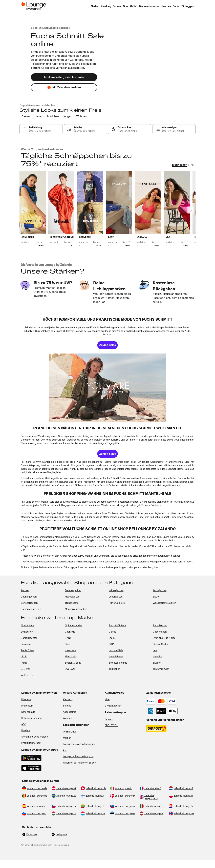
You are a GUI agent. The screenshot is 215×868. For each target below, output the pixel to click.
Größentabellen (113, 706)
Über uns (26, 700)
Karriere (26, 731)
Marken (67, 738)
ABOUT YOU (111, 726)
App (65, 750)
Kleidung (68, 700)
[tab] (26, 117)
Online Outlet (70, 732)
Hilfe (107, 700)
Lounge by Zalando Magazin (78, 757)
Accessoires (70, 712)
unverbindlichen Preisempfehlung (53, 845)
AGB (24, 724)
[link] (188, 6)
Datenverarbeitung (31, 718)
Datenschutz (28, 712)
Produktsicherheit (31, 743)
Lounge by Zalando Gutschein (79, 744)
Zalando (109, 719)
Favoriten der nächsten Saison (79, 763)
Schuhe (67, 706)
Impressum (27, 706)
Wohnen (67, 718)
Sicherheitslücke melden (35, 737)
